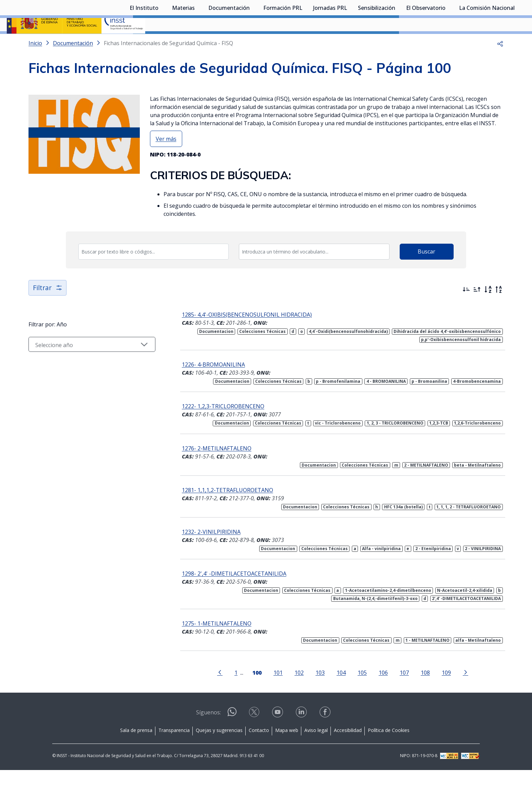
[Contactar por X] (255, 732)
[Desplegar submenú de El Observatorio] (449, 42)
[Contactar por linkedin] (302, 732)
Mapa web (287, 748)
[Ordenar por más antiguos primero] (477, 307)
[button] (500, 61)
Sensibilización (377, 42)
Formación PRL (283, 42)
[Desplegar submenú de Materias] (198, 42)
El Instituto (144, 42)
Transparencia (174, 748)
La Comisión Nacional (487, 42)
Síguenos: (208, 730)
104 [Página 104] (337, 690)
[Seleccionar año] (88, 363)
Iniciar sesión (500, 15)
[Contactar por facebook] (326, 732)
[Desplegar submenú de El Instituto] (162, 42)
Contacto (259, 748)
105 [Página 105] (358, 690)
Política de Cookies (389, 748)
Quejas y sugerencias (219, 748)
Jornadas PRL (330, 42)
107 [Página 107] (400, 690)
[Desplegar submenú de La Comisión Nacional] (518, 42)
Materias (183, 42)
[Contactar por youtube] (278, 732)
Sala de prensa (136, 748)
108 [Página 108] (421, 690)
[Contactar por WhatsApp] (232, 733)
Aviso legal (316, 748)
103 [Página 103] (316, 690)
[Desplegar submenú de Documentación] (253, 42)
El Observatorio (426, 42)
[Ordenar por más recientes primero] (466, 307)
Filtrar (48, 306)
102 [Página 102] (295, 690)
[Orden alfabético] (488, 307)
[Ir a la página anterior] (216, 690)
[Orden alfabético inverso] (499, 307)
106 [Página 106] (379, 690)
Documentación (229, 42)
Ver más (166, 157)
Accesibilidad (348, 748)
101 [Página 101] (274, 690)
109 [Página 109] (442, 690)
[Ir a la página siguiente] (461, 690)
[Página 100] (253, 690)
